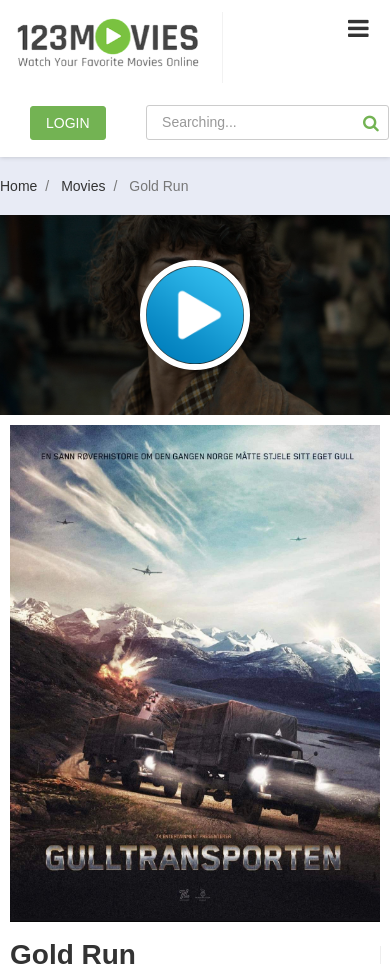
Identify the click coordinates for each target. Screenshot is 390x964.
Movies (93, 186)
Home (28, 186)
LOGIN (68, 123)
